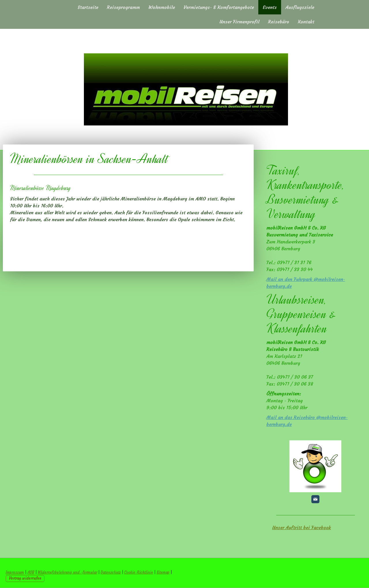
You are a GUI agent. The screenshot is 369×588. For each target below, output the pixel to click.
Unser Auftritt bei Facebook (302, 527)
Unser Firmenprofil (239, 22)
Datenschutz (111, 572)
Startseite (88, 7)
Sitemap (163, 572)
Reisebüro (279, 22)
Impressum (15, 572)
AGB (31, 572)
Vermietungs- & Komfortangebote (219, 7)
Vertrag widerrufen (25, 578)
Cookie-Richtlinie (139, 572)
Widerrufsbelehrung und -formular (67, 572)
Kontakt (306, 22)
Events (270, 7)
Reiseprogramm (123, 7)
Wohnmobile (162, 7)
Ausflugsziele (300, 7)
